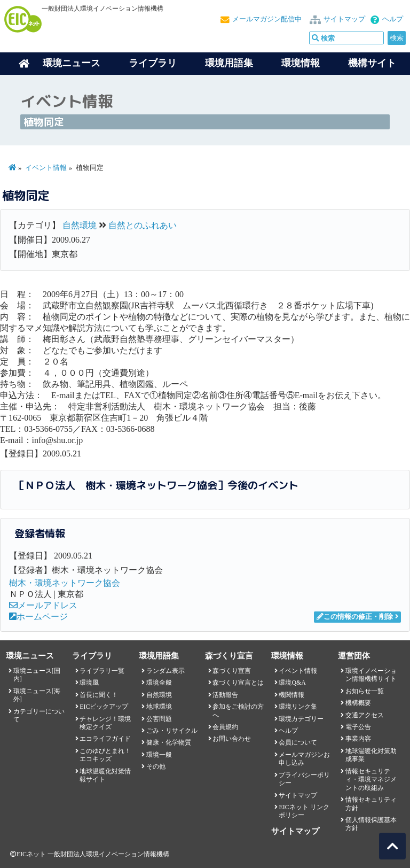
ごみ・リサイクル (172, 731)
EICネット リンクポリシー (304, 811)
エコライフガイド (105, 739)
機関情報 (291, 695)
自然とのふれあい (143, 225)
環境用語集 (229, 63)
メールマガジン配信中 (267, 19)
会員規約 (225, 727)
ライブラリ (153, 63)
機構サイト (372, 63)
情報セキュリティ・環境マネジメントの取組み (371, 780)
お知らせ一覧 (365, 691)
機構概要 (358, 703)
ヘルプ (393, 19)
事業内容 (358, 739)
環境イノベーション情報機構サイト (371, 675)
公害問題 (159, 719)
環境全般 (159, 683)
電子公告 (358, 727)
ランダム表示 (165, 671)
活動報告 (225, 695)
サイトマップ (344, 19)
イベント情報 (46, 168)
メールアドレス (43, 605)
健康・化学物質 (169, 742)
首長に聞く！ (99, 695)
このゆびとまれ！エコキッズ (105, 755)
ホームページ (38, 617)
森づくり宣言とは (238, 683)
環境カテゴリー (301, 719)
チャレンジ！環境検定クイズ (105, 723)
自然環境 (80, 225)
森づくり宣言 (232, 671)
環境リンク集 (298, 707)
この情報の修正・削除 (355, 617)
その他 (156, 766)
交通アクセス (365, 715)
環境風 (89, 683)
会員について (298, 742)
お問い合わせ (232, 739)
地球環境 (159, 707)
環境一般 (159, 755)
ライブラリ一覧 (102, 671)
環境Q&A (292, 683)
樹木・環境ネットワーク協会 (65, 583)
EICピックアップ (104, 707)
